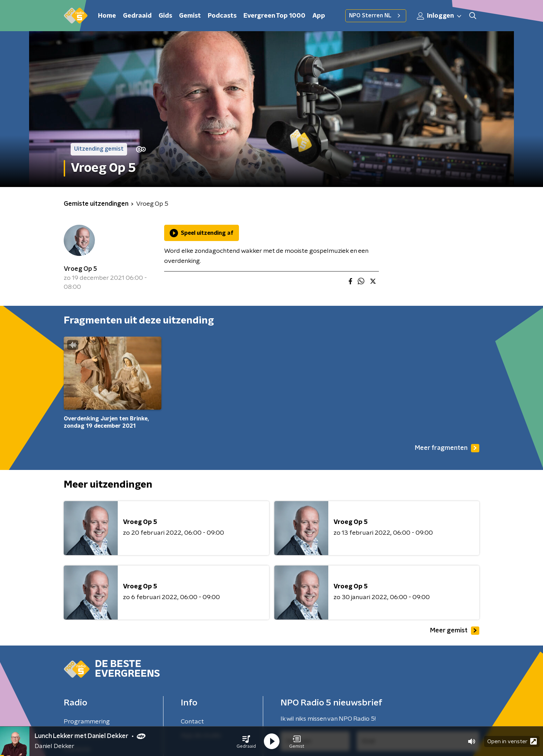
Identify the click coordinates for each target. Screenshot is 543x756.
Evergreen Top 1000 (274, 16)
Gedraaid (137, 16)
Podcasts (222, 16)
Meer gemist (455, 631)
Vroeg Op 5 (80, 269)
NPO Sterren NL (376, 16)
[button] (246, 741)
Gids (165, 16)
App (319, 16)
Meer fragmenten (447, 448)
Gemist (190, 16)
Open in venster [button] (512, 741)
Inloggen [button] (439, 16)
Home (107, 16)
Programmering (87, 722)
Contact (192, 722)
